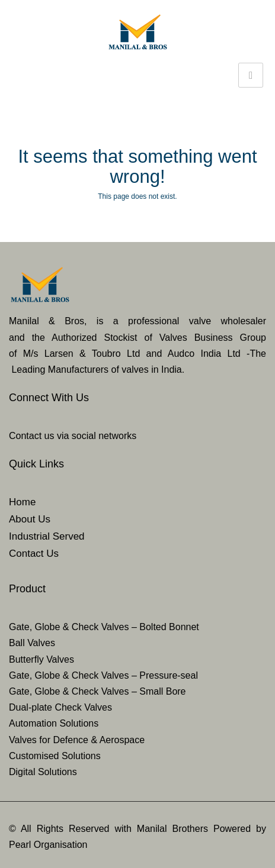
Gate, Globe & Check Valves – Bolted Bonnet (104, 627)
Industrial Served (47, 536)
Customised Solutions (55, 756)
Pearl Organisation (48, 845)
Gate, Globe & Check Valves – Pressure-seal (103, 675)
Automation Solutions (54, 723)
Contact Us (34, 554)
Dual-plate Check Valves (60, 707)
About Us (30, 519)
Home (22, 502)
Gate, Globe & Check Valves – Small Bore (97, 691)
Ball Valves (32, 643)
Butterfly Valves (41, 659)
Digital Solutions (43, 772)
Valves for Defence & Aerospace (77, 740)
